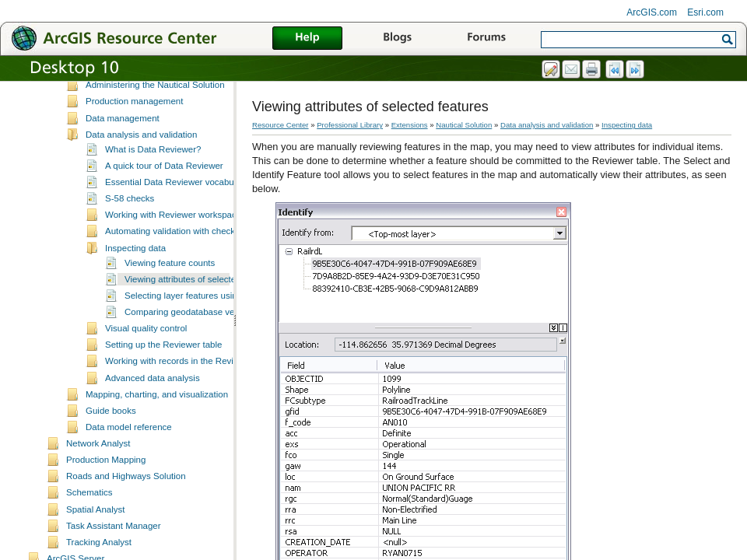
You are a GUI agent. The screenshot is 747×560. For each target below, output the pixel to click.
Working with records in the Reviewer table (190, 403)
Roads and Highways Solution (126, 518)
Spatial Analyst (96, 551)
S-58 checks (130, 240)
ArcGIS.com (652, 12)
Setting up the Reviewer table (163, 387)
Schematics (89, 534)
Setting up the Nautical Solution (148, 110)
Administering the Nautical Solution (155, 127)
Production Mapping (106, 502)
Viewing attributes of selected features (200, 321)
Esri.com (705, 12)
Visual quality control (146, 370)
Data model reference (129, 469)
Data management (123, 160)
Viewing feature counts (170, 305)
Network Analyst (98, 485)
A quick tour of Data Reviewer (164, 208)
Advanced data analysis (153, 420)
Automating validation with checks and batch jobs (203, 273)
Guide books (111, 453)
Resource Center (281, 125)
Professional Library (350, 125)
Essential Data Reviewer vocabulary (177, 224)
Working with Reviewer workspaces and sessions (203, 257)
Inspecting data (135, 290)
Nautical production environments (152, 94)
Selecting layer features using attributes (203, 338)
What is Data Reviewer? (153, 191)
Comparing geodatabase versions (191, 354)
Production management (134, 143)
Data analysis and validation (141, 177)
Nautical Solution (464, 125)
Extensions (410, 125)
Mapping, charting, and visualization (157, 436)
